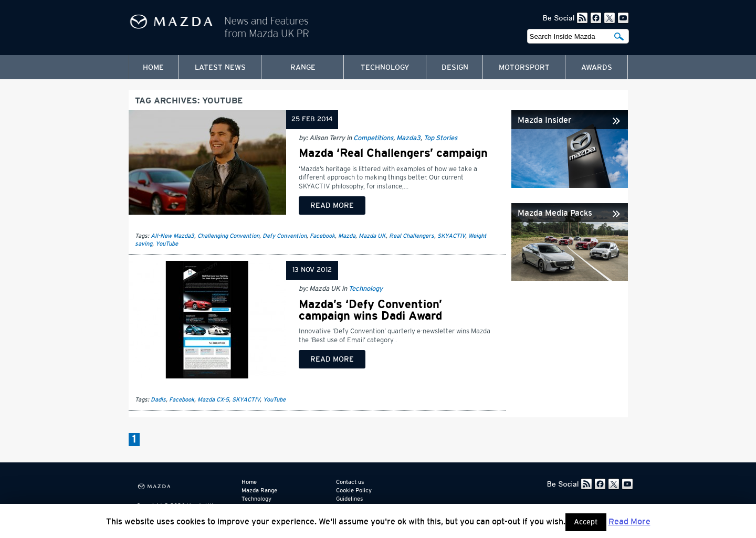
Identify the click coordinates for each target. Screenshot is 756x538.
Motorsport (524, 68)
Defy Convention (285, 236)
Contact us (350, 482)
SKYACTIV (451, 236)
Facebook (322, 236)
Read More (629, 522)
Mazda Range (259, 490)
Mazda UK (372, 236)
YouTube (167, 244)
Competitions (373, 138)
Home (153, 68)
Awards (597, 68)
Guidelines (349, 499)
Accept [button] (586, 522)
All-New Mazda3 (172, 236)
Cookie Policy (354, 490)
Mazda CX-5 (213, 400)
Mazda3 (408, 138)
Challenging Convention (228, 236)
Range (303, 68)
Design (455, 68)
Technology (385, 68)
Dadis (158, 400)
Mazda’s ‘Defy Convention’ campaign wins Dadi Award (370, 310)
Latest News (220, 68)
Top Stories (440, 138)
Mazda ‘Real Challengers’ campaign (393, 153)
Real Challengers (412, 236)
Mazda (347, 236)
